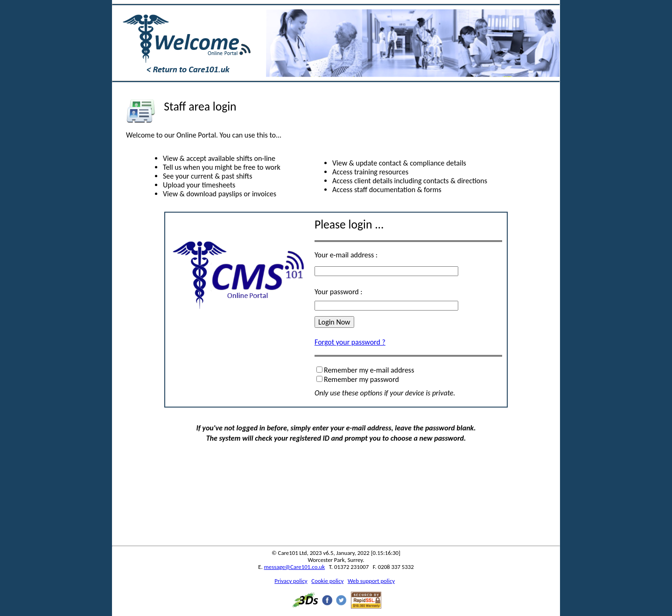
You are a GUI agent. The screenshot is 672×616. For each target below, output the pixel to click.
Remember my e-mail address (369, 370)
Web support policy (371, 581)
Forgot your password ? (350, 342)
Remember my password (361, 379)
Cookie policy (327, 581)
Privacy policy (291, 581)
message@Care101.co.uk (295, 567)
